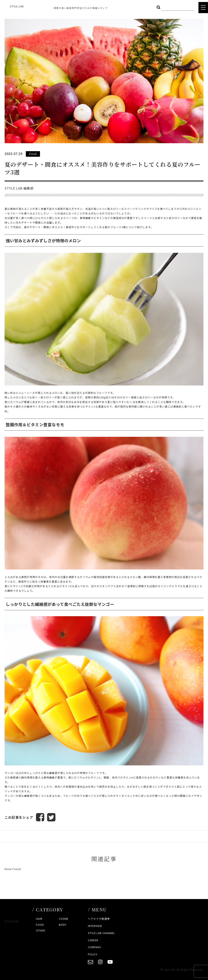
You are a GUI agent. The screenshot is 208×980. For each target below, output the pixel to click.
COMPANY (94, 947)
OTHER (41, 930)
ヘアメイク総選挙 (99, 919)
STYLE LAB (17, 6)
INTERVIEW (95, 926)
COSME (64, 919)
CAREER (93, 940)
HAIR (39, 919)
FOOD (40, 925)
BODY (63, 925)
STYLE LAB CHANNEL (101, 933)
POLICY (93, 954)
